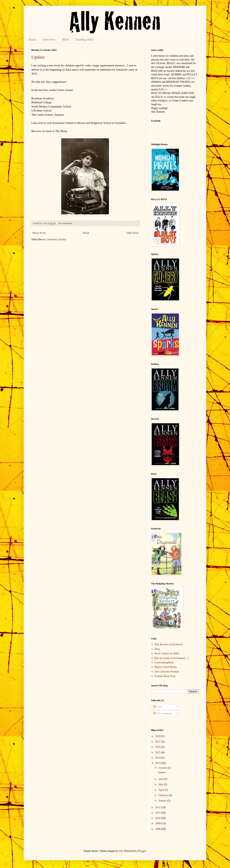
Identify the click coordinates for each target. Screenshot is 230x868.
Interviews (49, 39)
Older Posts (133, 233)
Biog (157, 649)
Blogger (142, 851)
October (163, 768)
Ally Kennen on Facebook (169, 644)
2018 (158, 736)
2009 (158, 823)
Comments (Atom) (56, 239)
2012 (158, 807)
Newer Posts (39, 233)
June (161, 779)
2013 (158, 763)
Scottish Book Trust (165, 676)
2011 (158, 813)
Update (38, 57)
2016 (158, 747)
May (161, 784)
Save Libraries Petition (167, 672)
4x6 (121, 851)
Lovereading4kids (164, 662)
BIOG (66, 39)
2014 (158, 758)
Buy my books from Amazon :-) (172, 658)
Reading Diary (85, 39)
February (163, 795)
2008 (158, 829)
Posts (158, 707)
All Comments (163, 713)
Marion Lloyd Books (166, 667)
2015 (158, 752)
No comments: (66, 223)
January (163, 801)
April (161, 790)
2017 (158, 742)
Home (32, 39)
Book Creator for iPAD (167, 654)
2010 (158, 818)
